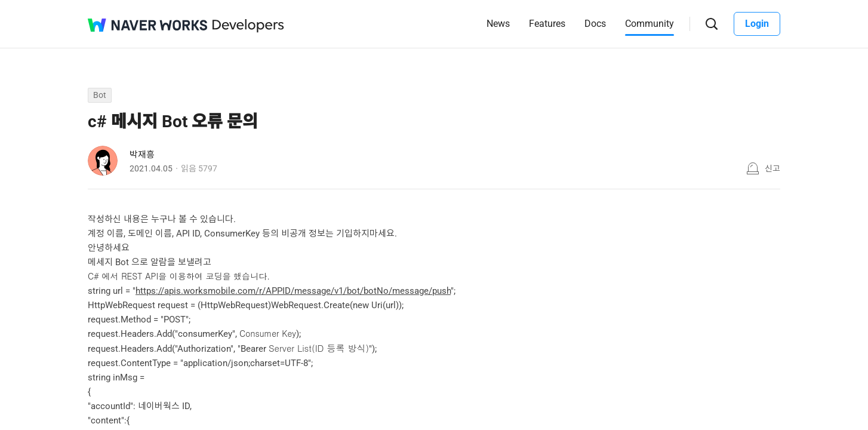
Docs (595, 24)
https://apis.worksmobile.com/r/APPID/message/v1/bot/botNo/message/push (293, 291)
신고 (772, 168)
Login (757, 24)
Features (547, 24)
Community (650, 24)
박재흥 (142, 155)
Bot (100, 95)
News (498, 24)
